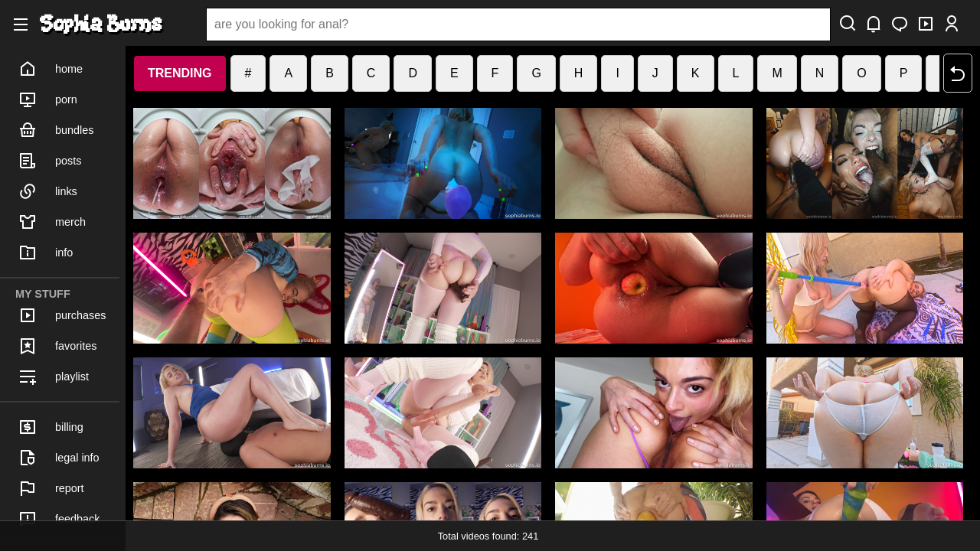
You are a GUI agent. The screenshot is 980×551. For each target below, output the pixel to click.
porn (48, 99)
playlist (54, 377)
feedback (59, 519)
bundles (56, 130)
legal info (59, 458)
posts (50, 161)
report (51, 488)
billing (51, 427)
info (46, 253)
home (51, 69)
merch (52, 222)
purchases (62, 315)
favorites (57, 346)
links (48, 191)
